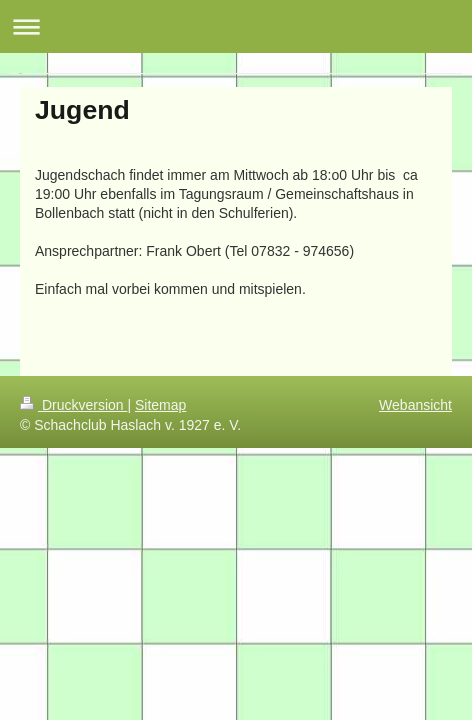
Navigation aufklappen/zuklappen (236, 26)
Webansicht (415, 405)
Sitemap (160, 405)
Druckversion (73, 405)
